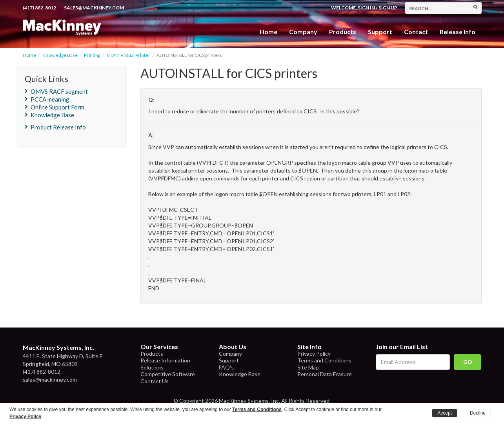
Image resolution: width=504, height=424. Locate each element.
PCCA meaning (50, 99)
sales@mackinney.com (94, 8)
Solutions (152, 367)
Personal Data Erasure (325, 374)
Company (303, 32)
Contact (416, 32)
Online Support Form (57, 107)
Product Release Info (58, 127)
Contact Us (155, 381)
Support (380, 32)
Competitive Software (168, 374)
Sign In (366, 8)
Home (268, 32)
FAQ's (226, 367)
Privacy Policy (314, 354)
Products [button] (343, 32)
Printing (92, 55)
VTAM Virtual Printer (128, 55)
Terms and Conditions (324, 360)
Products (152, 354)
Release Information (165, 360)
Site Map (308, 367)
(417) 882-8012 (39, 8)
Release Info (458, 32)
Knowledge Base (60, 55)
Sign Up (388, 8)
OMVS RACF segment (59, 91)
